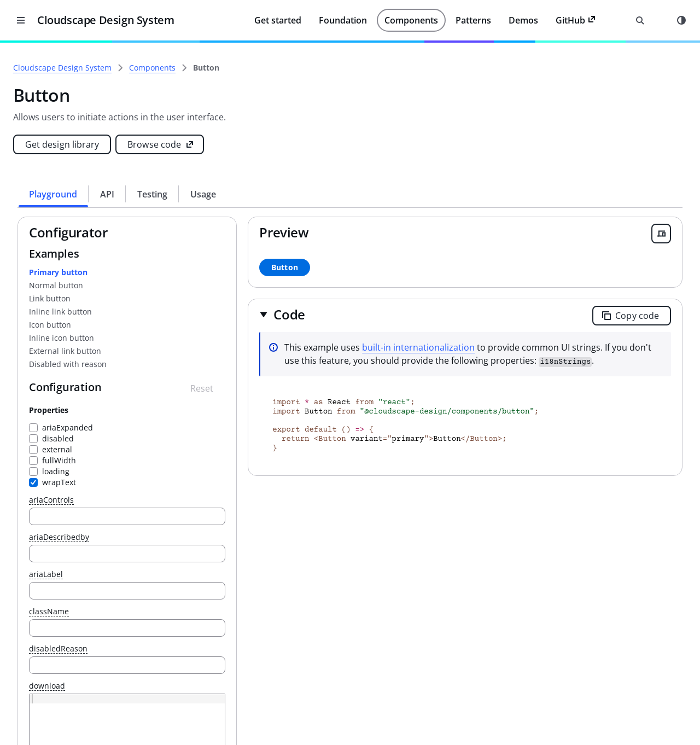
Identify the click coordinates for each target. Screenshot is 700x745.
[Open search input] (640, 20)
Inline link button (214, 312)
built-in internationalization (522, 347)
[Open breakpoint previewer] (661, 234)
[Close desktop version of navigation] (21, 20)
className (203, 612)
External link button (219, 351)
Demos (523, 20)
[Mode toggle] (681, 20)
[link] (360, 68)
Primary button (212, 272)
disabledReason (212, 649)
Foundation (343, 20)
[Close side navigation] (137, 59)
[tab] (207, 194)
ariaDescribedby (213, 537)
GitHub (576, 20)
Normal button (210, 285)
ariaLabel (200, 575)
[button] (386, 314)
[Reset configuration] (305, 388)
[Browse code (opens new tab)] (313, 144)
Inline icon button (215, 338)
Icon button (204, 325)
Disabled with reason (221, 364)
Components (411, 20)
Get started (278, 20)
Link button (203, 298)
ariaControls (205, 500)
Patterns (473, 20)
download (201, 686)
